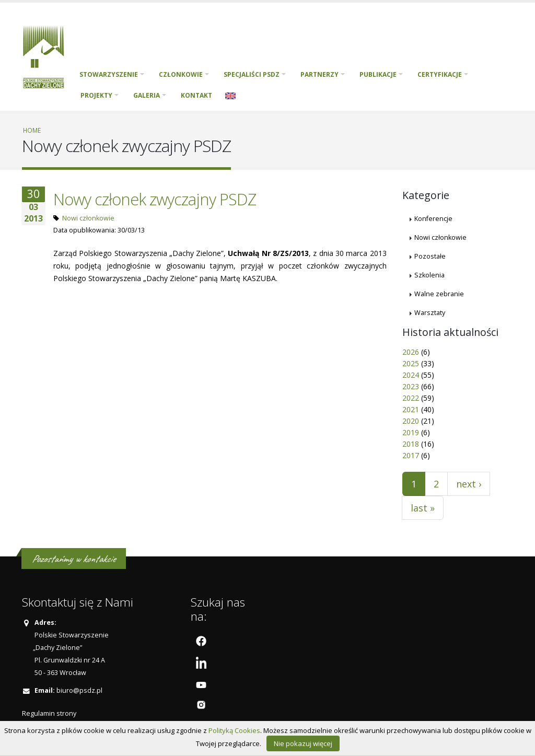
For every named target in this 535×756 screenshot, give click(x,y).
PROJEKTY (96, 95)
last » (423, 508)
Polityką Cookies (234, 730)
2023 (411, 386)
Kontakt (196, 95)
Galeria (147, 95)
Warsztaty (430, 313)
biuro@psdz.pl (79, 690)
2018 (411, 444)
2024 (411, 375)
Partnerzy (319, 74)
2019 (411, 432)
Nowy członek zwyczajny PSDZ (155, 199)
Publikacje (378, 74)
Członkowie (181, 74)
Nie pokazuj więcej (303, 743)
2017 (411, 455)
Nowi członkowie (88, 218)
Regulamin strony (49, 713)
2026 (411, 352)
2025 (411, 363)
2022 (411, 398)
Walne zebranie (439, 294)
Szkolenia (429, 275)
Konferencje (433, 219)
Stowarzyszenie (109, 74)
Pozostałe (430, 256)
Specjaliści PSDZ (252, 74)
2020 (411, 421)
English (230, 96)
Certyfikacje (440, 74)
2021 (411, 409)
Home (32, 130)
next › (469, 484)
